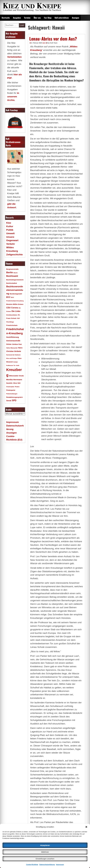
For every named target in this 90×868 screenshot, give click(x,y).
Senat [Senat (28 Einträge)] (9, 401)
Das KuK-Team (52, 43)
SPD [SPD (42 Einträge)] (14, 400)
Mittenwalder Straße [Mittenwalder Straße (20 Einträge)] (16, 376)
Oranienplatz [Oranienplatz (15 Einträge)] (10, 387)
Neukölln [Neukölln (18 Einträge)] (9, 383)
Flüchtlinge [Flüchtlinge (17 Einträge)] (10, 322)
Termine (27, 18)
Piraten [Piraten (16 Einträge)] (17, 387)
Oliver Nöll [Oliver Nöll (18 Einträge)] (17, 383)
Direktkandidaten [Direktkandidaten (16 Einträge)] (12, 315)
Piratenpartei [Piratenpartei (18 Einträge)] (11, 390)
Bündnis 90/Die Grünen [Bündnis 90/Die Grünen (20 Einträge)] (15, 304)
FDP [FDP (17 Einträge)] (18, 318)
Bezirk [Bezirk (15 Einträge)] (16, 273)
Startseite (6, 18)
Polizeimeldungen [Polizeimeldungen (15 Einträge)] (12, 394)
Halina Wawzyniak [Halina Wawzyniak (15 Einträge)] (12, 348)
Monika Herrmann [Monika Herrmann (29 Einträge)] (14, 380)
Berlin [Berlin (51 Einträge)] (10, 272)
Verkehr (11, 244)
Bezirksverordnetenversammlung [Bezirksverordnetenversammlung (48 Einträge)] (15, 290)
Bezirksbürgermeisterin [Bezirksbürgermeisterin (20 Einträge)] (15, 280)
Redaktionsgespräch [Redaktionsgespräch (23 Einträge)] (14, 397)
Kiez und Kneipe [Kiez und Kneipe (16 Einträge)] (12, 358)
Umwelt (10, 233)
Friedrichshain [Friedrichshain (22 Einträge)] (12, 325)
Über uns (37, 18)
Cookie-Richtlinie (32, 865)
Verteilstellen (14, 57)
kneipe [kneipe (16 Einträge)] (15, 362)
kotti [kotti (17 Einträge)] (18, 365)
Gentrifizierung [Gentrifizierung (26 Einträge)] (13, 337)
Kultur (10, 226)
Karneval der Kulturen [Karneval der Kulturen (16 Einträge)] (13, 355)
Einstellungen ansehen (45, 859)
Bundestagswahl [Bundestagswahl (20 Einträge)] (16, 294)
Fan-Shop (48, 18)
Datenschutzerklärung (47, 865)
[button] (86, 827)
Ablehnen (45, 852)
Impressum (60, 865)
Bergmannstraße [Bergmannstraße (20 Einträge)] (12, 269)
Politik (10, 230)
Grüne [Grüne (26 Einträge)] (9, 344)
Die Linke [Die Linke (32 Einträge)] (16, 311)
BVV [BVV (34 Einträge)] (8, 297)
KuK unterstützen (62, 18)
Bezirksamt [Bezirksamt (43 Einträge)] (12, 276)
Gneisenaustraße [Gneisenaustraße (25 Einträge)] (13, 341)
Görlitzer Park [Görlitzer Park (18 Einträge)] (17, 344)
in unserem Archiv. (13, 97)
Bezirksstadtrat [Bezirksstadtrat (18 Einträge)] (12, 283)
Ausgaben (17, 18)
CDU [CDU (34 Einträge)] (8, 308)
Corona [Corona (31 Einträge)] (15, 308)
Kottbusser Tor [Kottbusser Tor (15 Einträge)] (11, 365)
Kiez (9, 223)
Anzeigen (75, 18)
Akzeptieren (45, 845)
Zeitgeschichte (14, 255)
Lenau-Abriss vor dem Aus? (53, 39)
